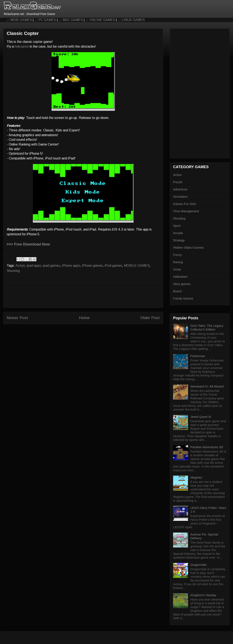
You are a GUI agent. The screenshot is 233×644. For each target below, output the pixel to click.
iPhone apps (71, 266)
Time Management (186, 211)
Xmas (177, 269)
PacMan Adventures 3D (207, 447)
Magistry (196, 477)
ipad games (52, 266)
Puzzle (178, 182)
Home (84, 318)
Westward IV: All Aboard (207, 386)
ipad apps (34, 266)
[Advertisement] (83, 295)
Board (177, 291)
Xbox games (182, 284)
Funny (177, 255)
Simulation (180, 197)
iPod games (113, 266)
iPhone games (92, 266)
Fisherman (198, 356)
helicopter (22, 46)
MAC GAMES (73, 20)
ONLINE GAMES (102, 20)
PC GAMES (47, 20)
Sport (177, 226)
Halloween (180, 277)
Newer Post (17, 318)
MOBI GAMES (21, 20)
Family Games (183, 298)
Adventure (180, 189)
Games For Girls (185, 204)
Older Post (150, 318)
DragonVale (198, 565)
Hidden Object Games (188, 247)
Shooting (13, 271)
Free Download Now (32, 244)
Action (20, 266)
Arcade (178, 233)
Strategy (179, 240)
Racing (178, 262)
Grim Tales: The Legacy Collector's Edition (207, 328)
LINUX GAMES (133, 20)
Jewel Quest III (201, 417)
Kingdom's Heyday (203, 595)
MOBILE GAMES (137, 266)
